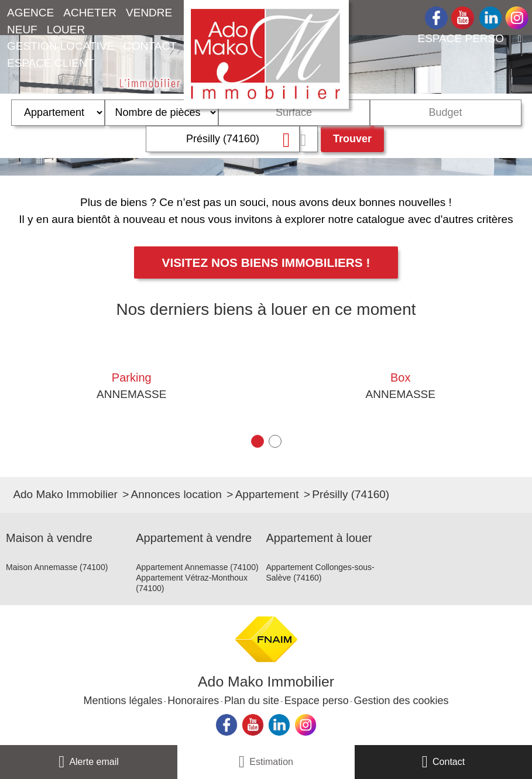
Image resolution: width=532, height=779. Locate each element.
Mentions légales (123, 701)
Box (400, 378)
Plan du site (252, 701)
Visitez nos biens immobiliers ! (266, 262)
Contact (449, 762)
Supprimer (290, 139)
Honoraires (193, 701)
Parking (132, 378)
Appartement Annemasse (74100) (197, 567)
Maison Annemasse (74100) (57, 567)
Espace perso (317, 701)
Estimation (271, 762)
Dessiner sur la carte (309, 139)
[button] (258, 441)
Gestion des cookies (401, 701)
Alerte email (94, 762)
